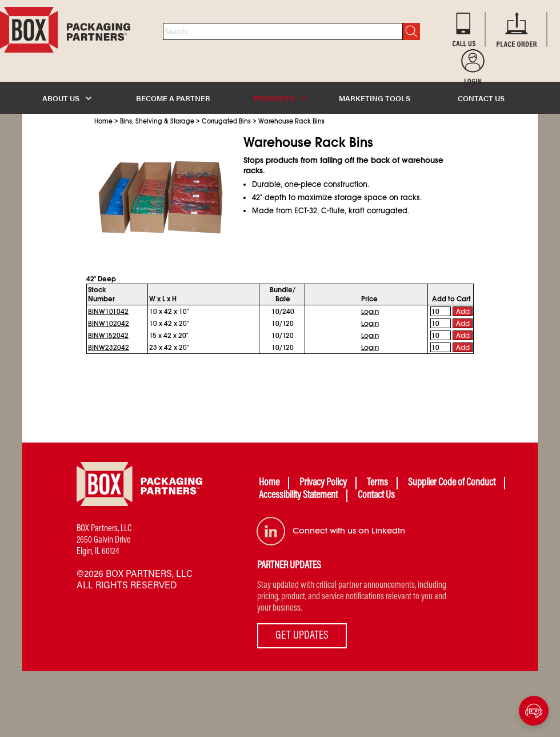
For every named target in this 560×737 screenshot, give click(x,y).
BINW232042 (109, 348)
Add (463, 312)
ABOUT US (67, 98)
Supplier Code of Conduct (452, 483)
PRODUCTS (280, 98)
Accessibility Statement (298, 496)
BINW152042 (108, 336)
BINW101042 (108, 312)
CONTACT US (481, 98)
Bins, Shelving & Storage (157, 121)
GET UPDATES (302, 636)
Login (370, 312)
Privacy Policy (323, 483)
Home (103, 121)
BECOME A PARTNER (173, 98)
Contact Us (376, 496)
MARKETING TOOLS (375, 98)
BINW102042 (109, 324)
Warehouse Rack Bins (291, 121)
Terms (377, 483)
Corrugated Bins (226, 121)
